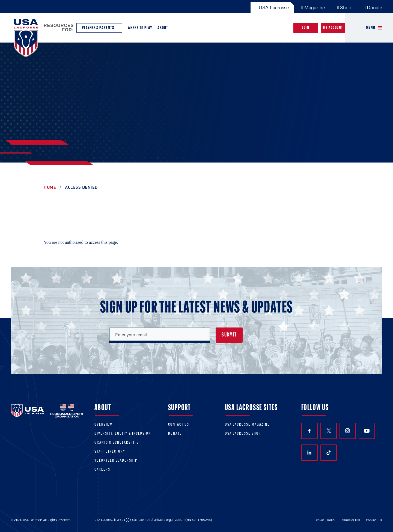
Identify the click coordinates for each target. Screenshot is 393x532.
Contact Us (179, 425)
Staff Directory (110, 452)
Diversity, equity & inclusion (123, 434)
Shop (344, 7)
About (164, 29)
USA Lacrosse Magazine (247, 425)
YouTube (367, 431)
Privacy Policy (326, 520)
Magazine (313, 7)
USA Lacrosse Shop (243, 434)
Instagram (348, 431)
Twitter (329, 431)
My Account (333, 28)
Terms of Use (351, 520)
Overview (103, 425)
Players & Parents (99, 29)
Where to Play (140, 28)
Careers (102, 470)
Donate (373, 7)
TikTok (329, 453)
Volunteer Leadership (116, 461)
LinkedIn (309, 453)
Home (50, 187)
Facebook (309, 431)
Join (306, 28)
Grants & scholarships (117, 443)
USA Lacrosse (273, 7)
